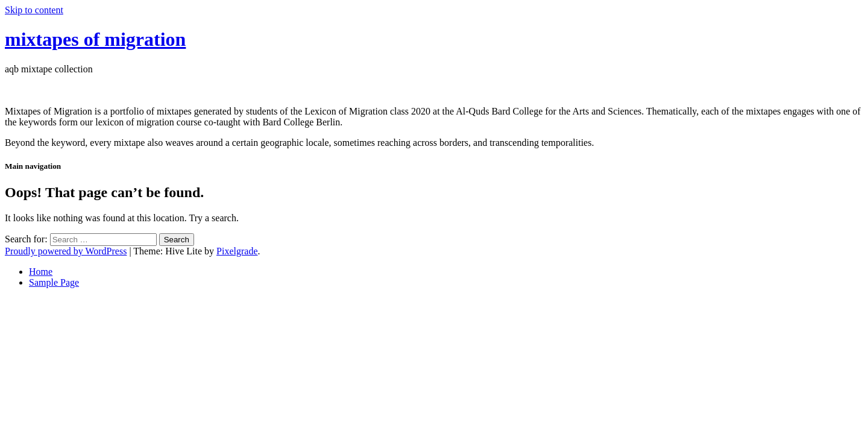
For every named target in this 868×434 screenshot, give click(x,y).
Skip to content (34, 10)
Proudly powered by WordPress (66, 251)
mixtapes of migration (95, 39)
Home (41, 272)
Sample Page (54, 282)
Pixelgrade (237, 251)
